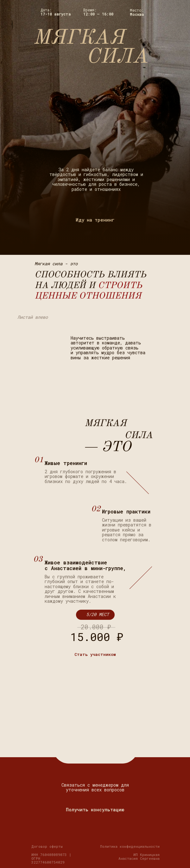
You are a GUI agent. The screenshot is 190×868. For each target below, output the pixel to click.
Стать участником (95, 654)
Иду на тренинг (95, 220)
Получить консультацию (95, 810)
